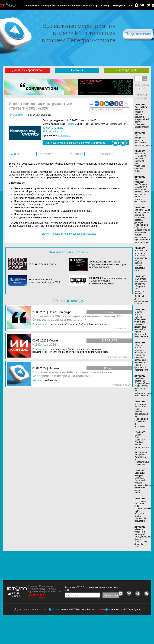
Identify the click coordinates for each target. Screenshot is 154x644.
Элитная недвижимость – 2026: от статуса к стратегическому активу (108, 281)
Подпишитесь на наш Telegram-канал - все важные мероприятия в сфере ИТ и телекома (72, 374)
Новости (77, 6)
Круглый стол (16, 115)
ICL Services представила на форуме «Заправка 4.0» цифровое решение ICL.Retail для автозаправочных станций (143, 291)
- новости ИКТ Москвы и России (78, 609)
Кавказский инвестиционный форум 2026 (44, 281)
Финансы (46, 115)
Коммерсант (65, 136)
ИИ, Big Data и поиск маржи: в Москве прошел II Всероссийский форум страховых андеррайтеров (142, 117)
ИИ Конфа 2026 (44, 345)
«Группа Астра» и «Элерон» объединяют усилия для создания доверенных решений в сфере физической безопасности (141, 324)
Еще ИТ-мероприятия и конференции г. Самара (69, 234)
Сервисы (77, 70)
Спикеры (106, 6)
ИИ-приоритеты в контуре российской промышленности (143, 140)
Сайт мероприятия (53, 131)
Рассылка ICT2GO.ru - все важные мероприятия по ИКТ (92, 589)
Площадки (119, 6)
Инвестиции (34, 115)
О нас (130, 6)
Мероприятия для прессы (55, 6)
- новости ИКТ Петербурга (126, 609)
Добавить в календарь (109, 110)
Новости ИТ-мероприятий (143, 97)
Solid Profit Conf (49, 264)
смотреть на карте (53, 128)
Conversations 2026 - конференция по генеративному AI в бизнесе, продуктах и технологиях (77, 318)
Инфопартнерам (126, 70)
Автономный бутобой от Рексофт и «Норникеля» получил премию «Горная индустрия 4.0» (141, 261)
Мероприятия (31, 6)
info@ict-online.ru (17, 595)
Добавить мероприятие (28, 70)
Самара (71, 124)
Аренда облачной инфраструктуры (38, 596)
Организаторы (91, 6)
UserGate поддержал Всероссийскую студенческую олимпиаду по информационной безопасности (143, 387)
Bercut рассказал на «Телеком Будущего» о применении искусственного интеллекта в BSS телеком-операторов (142, 191)
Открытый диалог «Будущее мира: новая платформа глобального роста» (108, 264)
